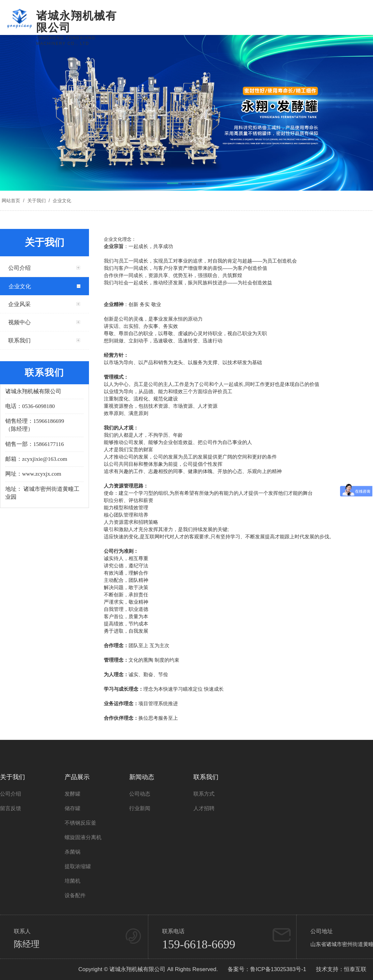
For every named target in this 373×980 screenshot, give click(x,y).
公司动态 (140, 794)
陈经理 (27, 944)
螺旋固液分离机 (83, 837)
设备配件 (75, 895)
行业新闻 (140, 808)
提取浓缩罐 (78, 866)
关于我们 (37, 201)
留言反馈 (11, 808)
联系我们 (206, 777)
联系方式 (204, 794)
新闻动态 (142, 777)
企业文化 (61, 201)
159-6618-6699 (199, 944)
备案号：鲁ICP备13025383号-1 (267, 969)
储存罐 (72, 808)
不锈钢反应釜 (80, 823)
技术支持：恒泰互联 (341, 969)
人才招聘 (204, 808)
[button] (173, 184)
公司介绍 (11, 794)
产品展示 (77, 777)
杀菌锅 (72, 852)
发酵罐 (72, 794)
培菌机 (72, 881)
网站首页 (11, 201)
